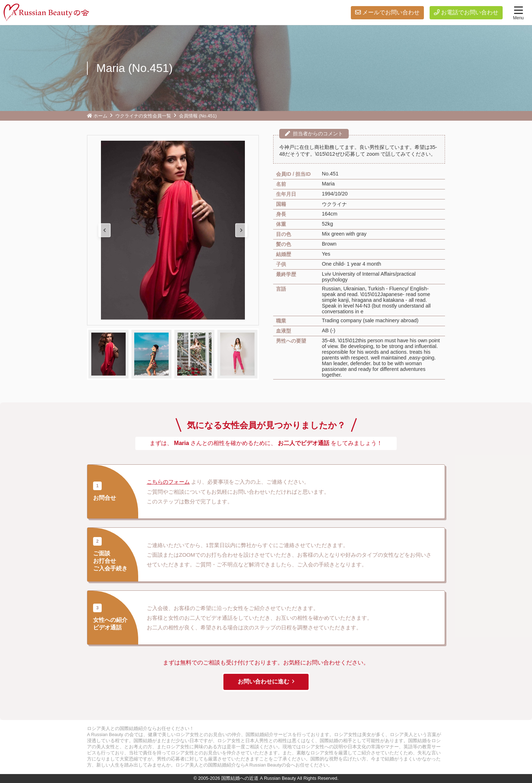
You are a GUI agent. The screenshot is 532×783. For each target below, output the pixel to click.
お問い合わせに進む (263, 681)
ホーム (100, 116)
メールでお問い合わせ (391, 12)
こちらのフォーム (168, 482)
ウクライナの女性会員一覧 (143, 116)
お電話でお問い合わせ (470, 12)
